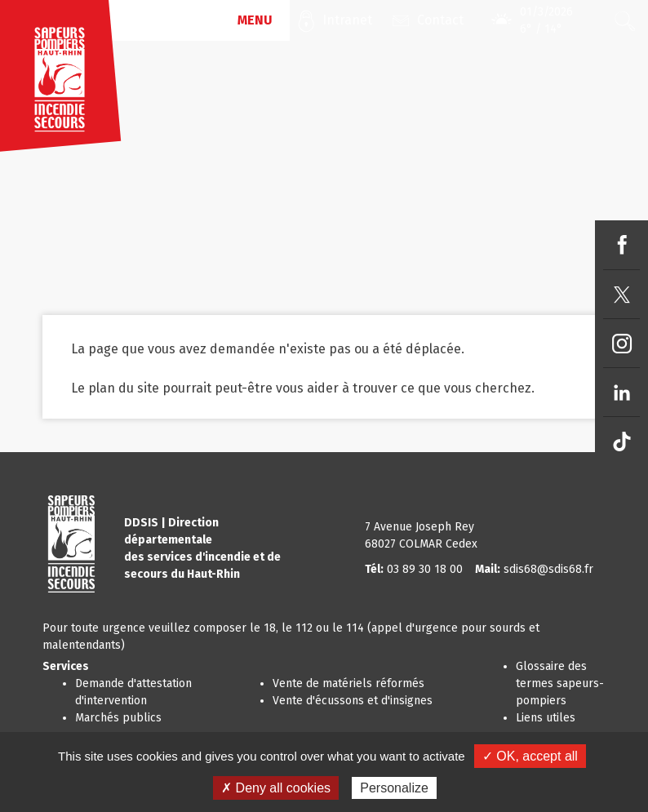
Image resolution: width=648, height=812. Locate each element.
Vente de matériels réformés (348, 683)
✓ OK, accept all (530, 756)
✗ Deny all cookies (276, 788)
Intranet (347, 20)
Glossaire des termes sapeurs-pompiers (560, 683)
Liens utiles (546, 718)
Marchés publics (118, 718)
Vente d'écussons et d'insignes (353, 701)
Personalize (394, 788)
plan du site (124, 388)
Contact (440, 20)
